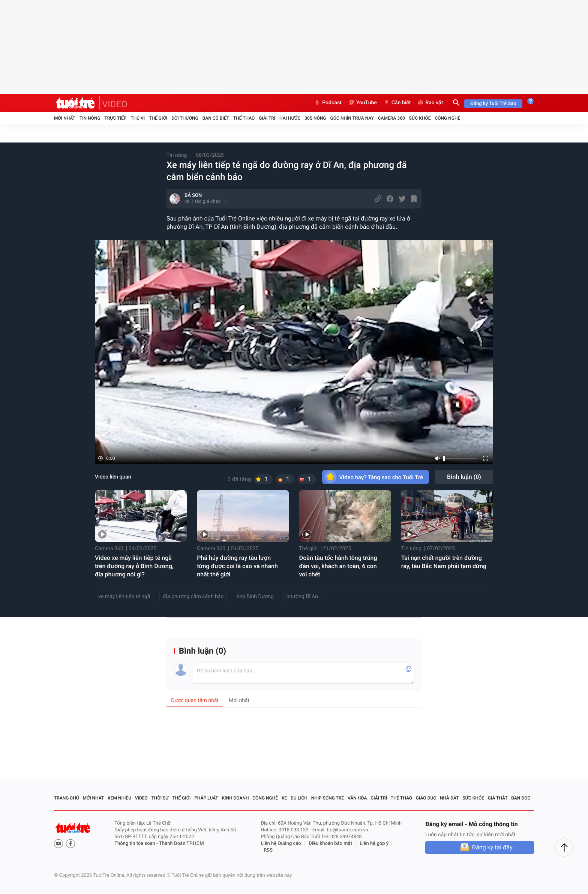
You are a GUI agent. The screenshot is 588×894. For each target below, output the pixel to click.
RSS (268, 850)
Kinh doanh (235, 798)
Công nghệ (447, 118)
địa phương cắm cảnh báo (193, 597)
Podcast (328, 103)
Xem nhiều (119, 798)
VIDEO (115, 104)
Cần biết (397, 103)
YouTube (362, 103)
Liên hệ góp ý (374, 844)
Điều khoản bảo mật (330, 844)
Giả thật (498, 798)
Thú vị (138, 118)
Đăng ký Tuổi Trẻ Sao (493, 104)
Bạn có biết (216, 118)
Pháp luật (206, 798)
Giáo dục (426, 798)
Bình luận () (464, 477)
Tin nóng (90, 118)
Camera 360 (391, 118)
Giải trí (267, 118)
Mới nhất (65, 118)
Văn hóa (357, 798)
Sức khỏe (420, 118)
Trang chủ (67, 798)
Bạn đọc (521, 798)
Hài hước (290, 118)
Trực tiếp (116, 118)
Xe (284, 798)
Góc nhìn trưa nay (352, 118)
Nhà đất (449, 798)
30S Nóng (315, 118)
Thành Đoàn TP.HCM (181, 844)
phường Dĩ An (302, 597)
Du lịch (299, 798)
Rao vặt (430, 103)
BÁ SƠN (193, 196)
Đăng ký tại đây (492, 847)
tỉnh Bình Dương (255, 597)
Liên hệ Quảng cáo (281, 844)
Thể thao (244, 118)
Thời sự (160, 798)
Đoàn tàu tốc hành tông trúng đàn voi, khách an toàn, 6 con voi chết (338, 566)
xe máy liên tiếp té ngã (124, 597)
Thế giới (158, 118)
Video (141, 798)
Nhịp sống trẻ (328, 798)
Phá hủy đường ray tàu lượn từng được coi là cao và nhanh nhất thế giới (237, 566)
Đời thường (185, 118)
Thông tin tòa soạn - (137, 844)
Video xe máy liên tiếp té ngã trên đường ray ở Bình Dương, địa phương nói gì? (134, 566)
